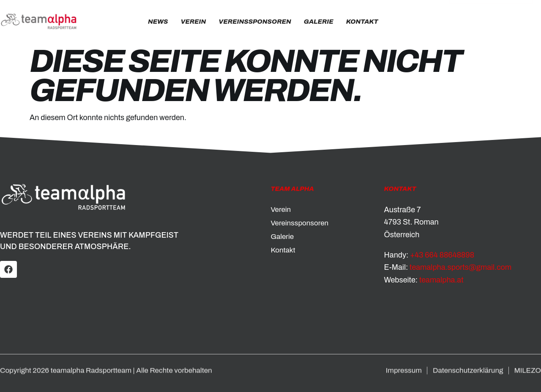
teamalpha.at (441, 280)
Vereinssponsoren (255, 22)
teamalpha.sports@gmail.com (460, 267)
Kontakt (362, 22)
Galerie (319, 22)
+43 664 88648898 (442, 255)
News (158, 22)
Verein (193, 22)
